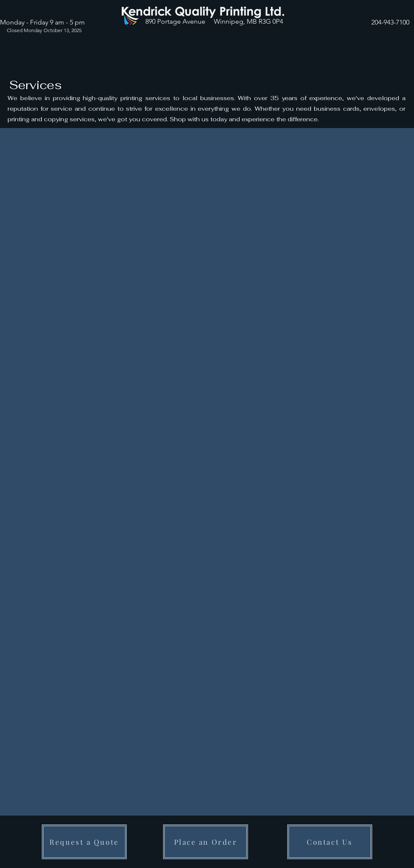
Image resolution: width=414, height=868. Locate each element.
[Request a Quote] (84, 842)
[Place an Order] (206, 842)
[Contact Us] (330, 842)
